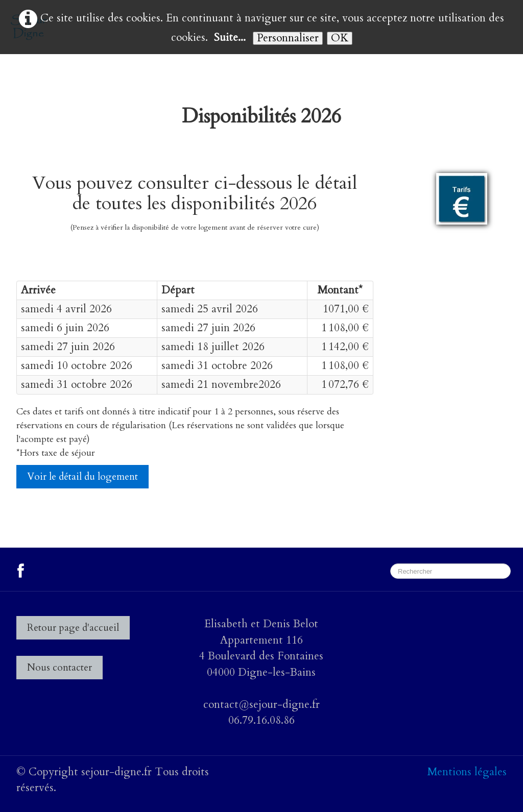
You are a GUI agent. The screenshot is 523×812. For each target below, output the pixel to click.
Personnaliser (288, 38)
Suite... (230, 38)
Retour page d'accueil (73, 628)
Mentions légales (467, 772)
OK (340, 38)
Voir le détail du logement (82, 477)
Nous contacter (60, 668)
